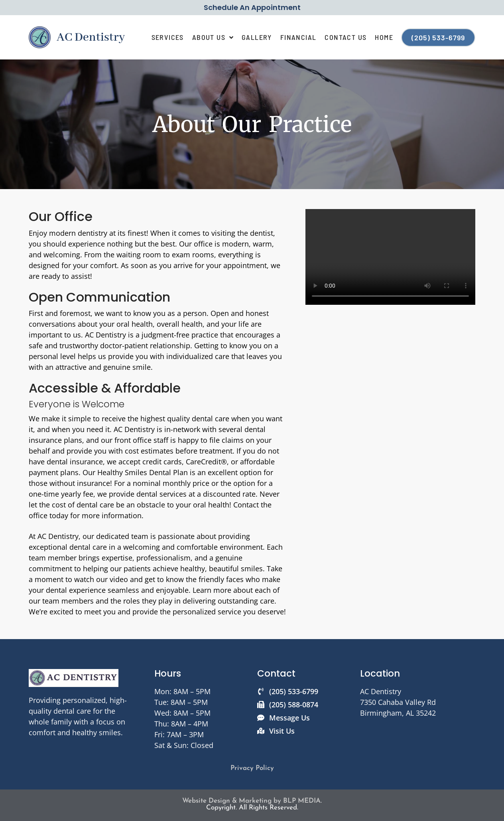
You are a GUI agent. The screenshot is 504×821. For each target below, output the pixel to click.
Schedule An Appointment (252, 7)
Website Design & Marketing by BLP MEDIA (251, 801)
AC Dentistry (91, 37)
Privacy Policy (252, 768)
